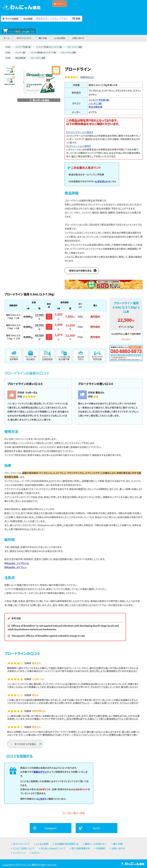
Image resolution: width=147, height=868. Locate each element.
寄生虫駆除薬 (21, 58)
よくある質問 (60, 38)
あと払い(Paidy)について (53, 848)
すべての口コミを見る (25, 744)
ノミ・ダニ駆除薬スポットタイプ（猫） (43, 52)
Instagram (51, 828)
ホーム (6, 38)
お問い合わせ (78, 38)
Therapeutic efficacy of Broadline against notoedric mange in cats (48, 636)
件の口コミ (87, 77)
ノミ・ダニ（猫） (20, 52)
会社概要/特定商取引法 (66, 844)
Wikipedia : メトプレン (15, 567)
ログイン (60, 4)
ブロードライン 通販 (75, 47)
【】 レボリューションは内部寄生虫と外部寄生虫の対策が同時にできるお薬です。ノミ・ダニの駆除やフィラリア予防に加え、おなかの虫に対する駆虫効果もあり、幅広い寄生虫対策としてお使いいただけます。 (103, 151)
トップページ (19, 853)
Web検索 (27, 19)
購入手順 (43, 38)
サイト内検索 (10, 19)
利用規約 (101, 848)
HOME (8, 47)
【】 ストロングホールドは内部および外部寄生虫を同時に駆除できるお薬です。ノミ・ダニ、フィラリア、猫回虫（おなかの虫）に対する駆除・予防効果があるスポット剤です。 (103, 137)
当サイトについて (24, 38)
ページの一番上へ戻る (73, 813)
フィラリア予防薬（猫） (23, 47)
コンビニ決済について (24, 848)
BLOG (97, 828)
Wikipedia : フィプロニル (17, 563)
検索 (76, 19)
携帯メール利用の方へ (96, 844)
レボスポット (101, 181)
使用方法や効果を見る (80, 271)
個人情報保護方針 (81, 848)
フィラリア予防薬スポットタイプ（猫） (49, 47)
